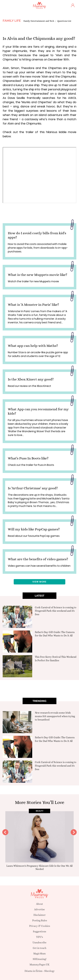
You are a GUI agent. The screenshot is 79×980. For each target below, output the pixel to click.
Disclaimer (39, 915)
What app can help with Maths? (33, 346)
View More (39, 582)
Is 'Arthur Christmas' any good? (33, 488)
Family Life (12, 21)
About (39, 904)
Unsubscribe (39, 942)
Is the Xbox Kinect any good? (31, 379)
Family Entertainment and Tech (39, 21)
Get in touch (39, 948)
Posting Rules (40, 920)
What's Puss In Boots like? (28, 458)
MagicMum (39, 953)
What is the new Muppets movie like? (38, 275)
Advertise (39, 909)
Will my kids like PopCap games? (34, 529)
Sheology (49, 971)
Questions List (64, 21)
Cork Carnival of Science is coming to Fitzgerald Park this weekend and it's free (56, 611)
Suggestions (39, 931)
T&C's (39, 937)
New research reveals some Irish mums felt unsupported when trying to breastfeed (55, 716)
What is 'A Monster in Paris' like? (33, 305)
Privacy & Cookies (40, 926)
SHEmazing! (40, 959)
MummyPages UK (39, 965)
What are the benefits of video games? (38, 559)
